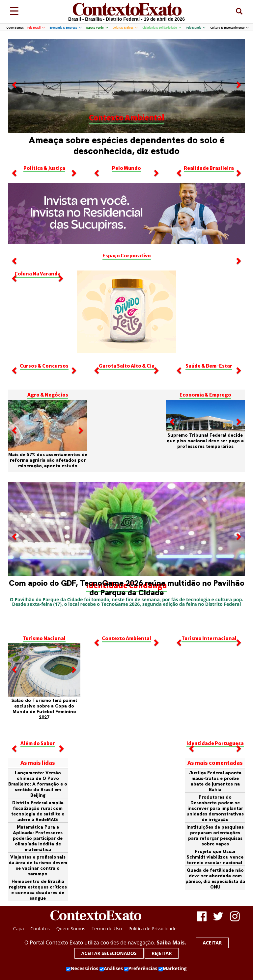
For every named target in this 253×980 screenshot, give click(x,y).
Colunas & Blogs (125, 27)
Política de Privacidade (153, 928)
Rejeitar (162, 953)
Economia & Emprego (65, 27)
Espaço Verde (97, 27)
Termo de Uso (107, 928)
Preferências (141, 968)
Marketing (172, 968)
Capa (19, 928)
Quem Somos (15, 27)
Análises (111, 968)
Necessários (82, 968)
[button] (15, 118)
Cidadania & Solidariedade (162, 27)
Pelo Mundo (196, 27)
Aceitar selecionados (109, 953)
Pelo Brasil (36, 27)
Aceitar (212, 943)
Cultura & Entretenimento (229, 27)
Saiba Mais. (171, 942)
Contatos (40, 928)
